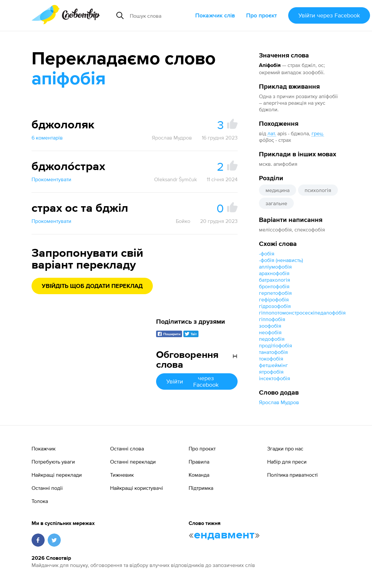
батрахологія (275, 280)
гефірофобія (274, 299)
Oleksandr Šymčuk (175, 179)
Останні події (47, 488)
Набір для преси (287, 462)
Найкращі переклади (57, 475)
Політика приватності (292, 475)
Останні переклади (133, 462)
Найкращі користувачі (137, 488)
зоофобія (270, 326)
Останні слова (127, 448)
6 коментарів (47, 138)
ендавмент (224, 535)
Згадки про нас (285, 448)
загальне (276, 203)
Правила (199, 462)
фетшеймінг (273, 365)
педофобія (272, 339)
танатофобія (273, 352)
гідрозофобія (275, 306)
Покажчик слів (215, 15)
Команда (199, 475)
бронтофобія (274, 286)
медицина (278, 190)
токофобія (271, 359)
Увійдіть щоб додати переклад (92, 286)
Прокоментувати (51, 179)
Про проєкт (262, 15)
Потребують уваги (53, 462)
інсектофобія (275, 378)
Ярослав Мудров (279, 402)
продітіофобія (276, 345)
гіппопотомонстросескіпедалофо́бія (302, 313)
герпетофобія (275, 293)
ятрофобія (271, 372)
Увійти (329, 15)
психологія (318, 190)
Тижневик (122, 475)
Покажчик (44, 448)
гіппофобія (272, 319)
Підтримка (201, 488)
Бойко (183, 221)
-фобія (267, 253)
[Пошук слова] (160, 15)
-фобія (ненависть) (281, 260)
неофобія (270, 332)
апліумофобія (275, 267)
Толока (40, 501)
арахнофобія (274, 273)
